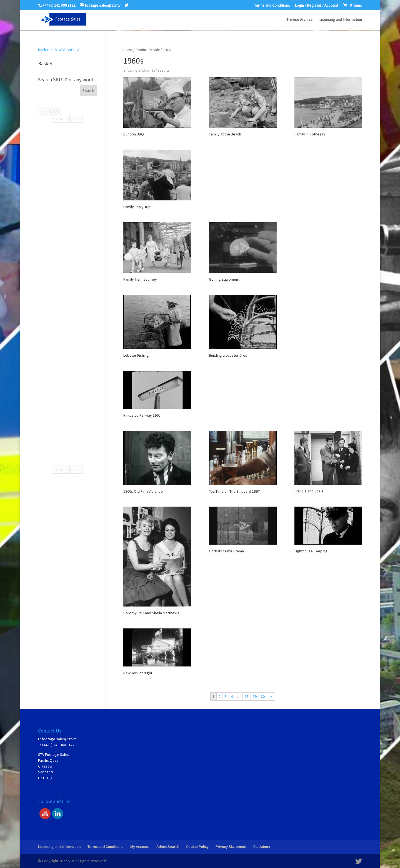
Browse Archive (299, 20)
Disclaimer (262, 847)
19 (255, 696)
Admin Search (168, 847)
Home (128, 50)
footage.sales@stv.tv (60, 739)
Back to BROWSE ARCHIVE (59, 50)
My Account (140, 847)
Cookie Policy (197, 847)
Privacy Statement (231, 847)
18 (247, 696)
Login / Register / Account (317, 6)
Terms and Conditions (272, 6)
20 (263, 696)
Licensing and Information (341, 20)
